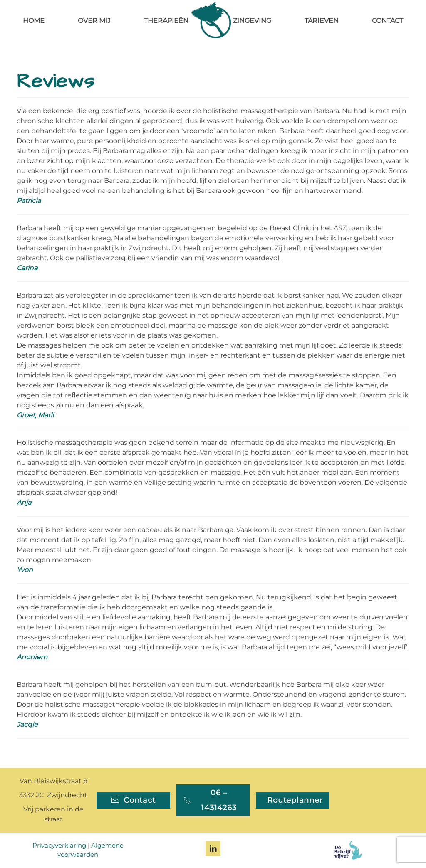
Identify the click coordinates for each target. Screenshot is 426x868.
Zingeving (252, 21)
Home (34, 21)
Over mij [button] (94, 21)
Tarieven (322, 21)
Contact (388, 21)
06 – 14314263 (210, 800)
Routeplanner (295, 800)
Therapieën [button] (166, 21)
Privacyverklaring (59, 845)
